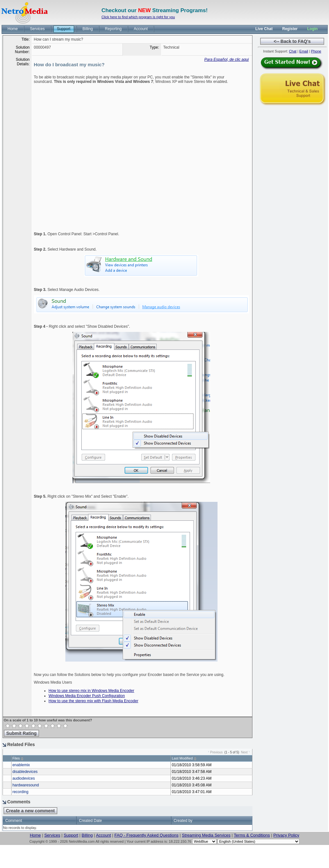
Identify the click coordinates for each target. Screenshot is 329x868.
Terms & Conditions (252, 835)
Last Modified (182, 758)
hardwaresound (26, 785)
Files (16, 758)
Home (35, 835)
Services (52, 835)
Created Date (90, 821)
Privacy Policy (286, 835)
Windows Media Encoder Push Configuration (87, 696)
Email (304, 51)
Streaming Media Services (206, 835)
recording (21, 792)
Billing (87, 835)
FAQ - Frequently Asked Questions (146, 835)
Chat (293, 51)
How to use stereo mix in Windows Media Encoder (91, 691)
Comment (14, 821)
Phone (316, 51)
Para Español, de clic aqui (227, 60)
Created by (183, 821)
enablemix (21, 765)
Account (103, 835)
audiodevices (24, 778)
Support (71, 835)
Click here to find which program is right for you (138, 17)
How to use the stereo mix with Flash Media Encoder (94, 701)
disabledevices (25, 772)
